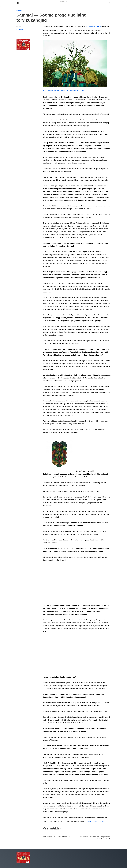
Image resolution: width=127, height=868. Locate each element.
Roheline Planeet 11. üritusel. (95, 821)
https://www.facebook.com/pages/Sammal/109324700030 (63, 90)
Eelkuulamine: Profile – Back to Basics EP (56, 837)
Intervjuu (19, 10)
